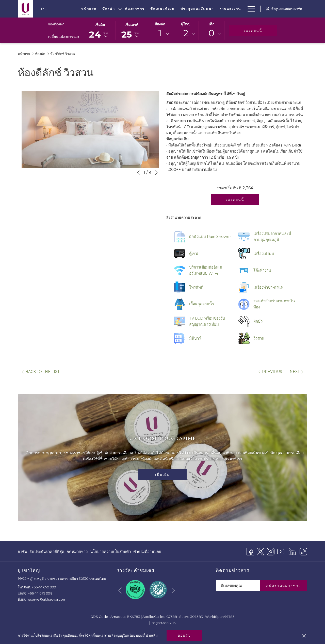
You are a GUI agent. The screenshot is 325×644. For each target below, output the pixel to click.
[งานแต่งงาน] (230, 9)
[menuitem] (23, 551)
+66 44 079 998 (40, 593)
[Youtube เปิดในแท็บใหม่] (281, 551)
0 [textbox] (211, 33)
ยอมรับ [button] (184, 635)
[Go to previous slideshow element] (138, 173)
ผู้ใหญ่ (186, 24)
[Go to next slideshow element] (156, 173)
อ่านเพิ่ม (152, 635)
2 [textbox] (186, 33)
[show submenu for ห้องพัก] (120, 9)
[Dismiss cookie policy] (304, 635)
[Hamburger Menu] (249, 9)
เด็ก (212, 24)
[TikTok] (303, 551)
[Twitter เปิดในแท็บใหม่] (261, 551)
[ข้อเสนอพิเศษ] (163, 9)
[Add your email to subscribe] (238, 585)
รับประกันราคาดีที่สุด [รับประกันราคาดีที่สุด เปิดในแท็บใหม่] (47, 552)
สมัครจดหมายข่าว (284, 586)
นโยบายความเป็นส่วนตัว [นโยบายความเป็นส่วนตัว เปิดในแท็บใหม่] (110, 552)
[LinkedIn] (292, 551)
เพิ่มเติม (162, 475)
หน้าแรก (24, 54)
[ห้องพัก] (109, 9)
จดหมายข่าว (77, 551)
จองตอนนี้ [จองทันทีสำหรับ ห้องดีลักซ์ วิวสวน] (235, 200)
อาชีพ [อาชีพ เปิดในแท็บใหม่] (22, 552)
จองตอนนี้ (260, 30)
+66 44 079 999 (44, 587)
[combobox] (160, 34)
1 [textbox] (160, 33)
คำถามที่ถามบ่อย (147, 551)
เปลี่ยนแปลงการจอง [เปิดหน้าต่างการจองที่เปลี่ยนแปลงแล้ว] (63, 37)
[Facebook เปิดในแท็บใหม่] (250, 551)
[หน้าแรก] (89, 9)
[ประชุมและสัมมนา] (197, 9)
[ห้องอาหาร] (135, 9)
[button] (100, 30)
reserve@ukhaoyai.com (46, 599)
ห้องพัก (160, 24)
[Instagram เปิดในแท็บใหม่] (271, 551)
